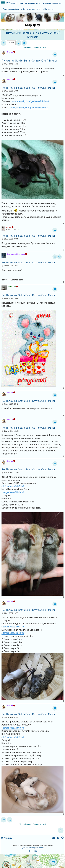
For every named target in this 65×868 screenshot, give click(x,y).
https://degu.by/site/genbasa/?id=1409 (30, 101)
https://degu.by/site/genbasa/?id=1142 (29, 108)
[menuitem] (58, 838)
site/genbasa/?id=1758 (13, 486)
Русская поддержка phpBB (33, 848)
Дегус (9, 227)
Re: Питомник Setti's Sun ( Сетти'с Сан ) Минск (28, 88)
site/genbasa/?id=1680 (13, 492)
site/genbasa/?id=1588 (13, 633)
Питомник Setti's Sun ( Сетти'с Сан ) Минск (33, 35)
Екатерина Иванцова (16, 254)
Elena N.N (12, 287)
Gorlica (10, 52)
